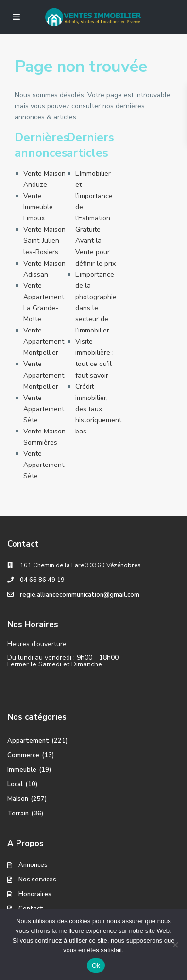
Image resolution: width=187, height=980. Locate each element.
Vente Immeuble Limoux (38, 207)
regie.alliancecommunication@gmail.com (80, 595)
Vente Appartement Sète (44, 409)
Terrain (18, 814)
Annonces (33, 865)
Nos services (37, 880)
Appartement (28, 741)
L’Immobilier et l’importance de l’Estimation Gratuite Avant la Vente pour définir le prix (95, 218)
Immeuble (22, 770)
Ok (96, 966)
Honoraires (35, 894)
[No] (175, 945)
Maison (18, 799)
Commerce (23, 755)
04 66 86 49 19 (42, 580)
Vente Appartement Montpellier (44, 341)
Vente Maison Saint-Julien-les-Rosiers (44, 241)
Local (15, 784)
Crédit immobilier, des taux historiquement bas (98, 409)
